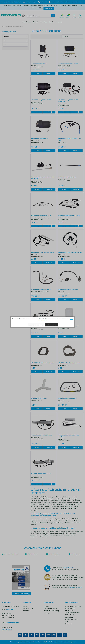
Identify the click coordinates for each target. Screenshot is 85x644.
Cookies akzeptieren (51, 325)
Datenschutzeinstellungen (36, 325)
